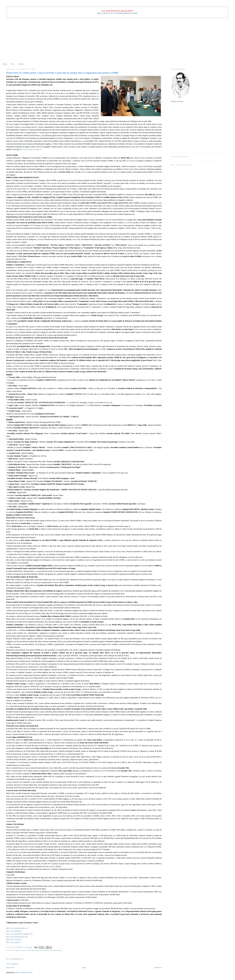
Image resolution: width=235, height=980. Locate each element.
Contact (21, 64)
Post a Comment (12, 964)
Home (5, 64)
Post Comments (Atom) (24, 973)
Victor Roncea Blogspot (117, 11)
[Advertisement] (117, 41)
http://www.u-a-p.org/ (14, 940)
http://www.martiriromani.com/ (17, 937)
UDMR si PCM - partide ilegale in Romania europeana (38, 950)
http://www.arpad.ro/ (13, 942)
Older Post (158, 968)
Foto (13, 64)
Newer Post (10, 968)
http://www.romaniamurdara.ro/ (31, 150)
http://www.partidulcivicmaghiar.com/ (19, 934)
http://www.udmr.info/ (14, 931)
